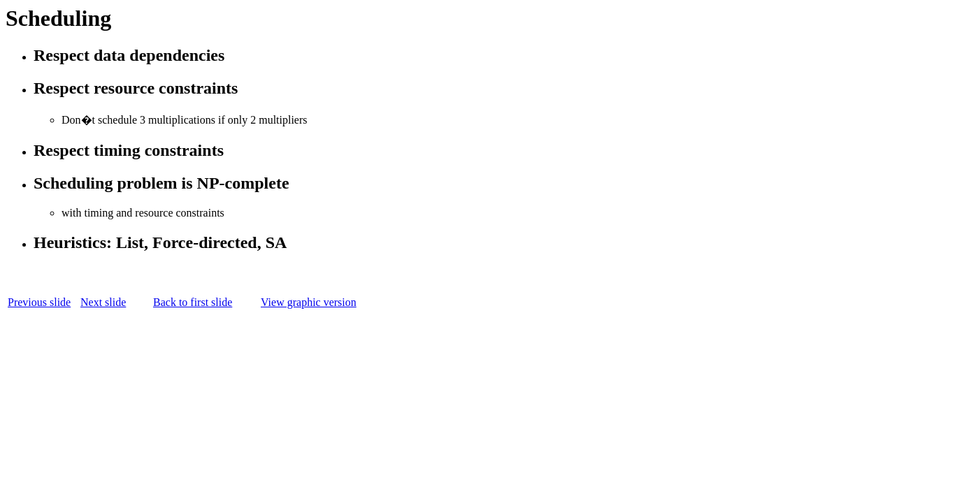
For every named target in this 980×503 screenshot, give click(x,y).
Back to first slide (193, 302)
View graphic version (309, 302)
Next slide (103, 302)
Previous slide (39, 302)
